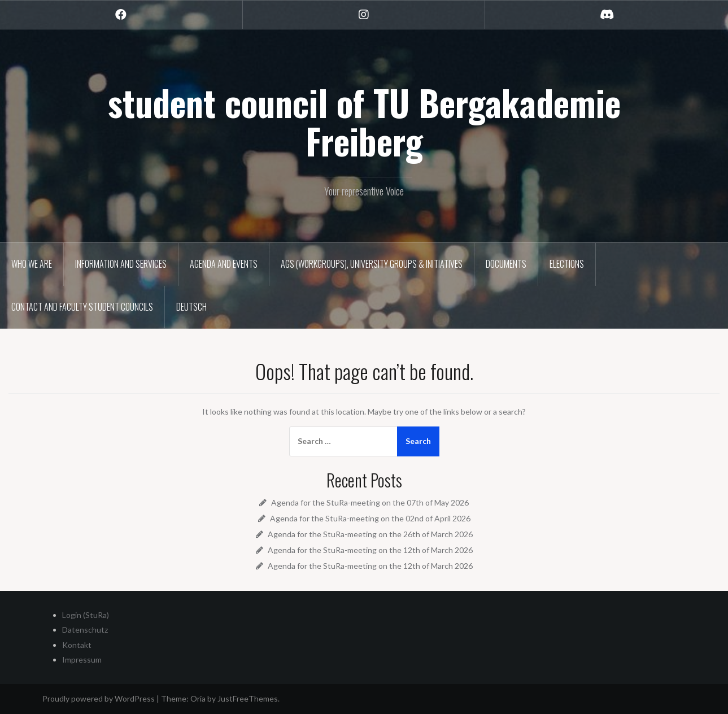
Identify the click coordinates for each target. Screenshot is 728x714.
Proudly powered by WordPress (99, 698)
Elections (567, 264)
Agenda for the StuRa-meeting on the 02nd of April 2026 (370, 518)
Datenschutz (85, 630)
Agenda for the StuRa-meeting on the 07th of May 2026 (370, 502)
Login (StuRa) (86, 615)
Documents (506, 264)
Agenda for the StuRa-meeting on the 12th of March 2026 (370, 550)
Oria (198, 698)
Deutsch (191, 307)
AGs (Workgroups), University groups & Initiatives (372, 264)
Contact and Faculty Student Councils (82, 307)
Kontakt (77, 645)
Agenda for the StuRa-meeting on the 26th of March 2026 (370, 534)
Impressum (82, 659)
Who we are (32, 264)
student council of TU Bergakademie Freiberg (364, 121)
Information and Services (121, 264)
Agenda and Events (224, 264)
